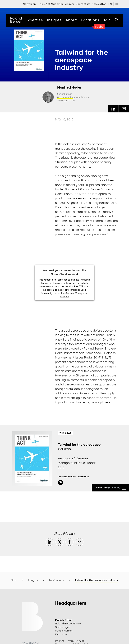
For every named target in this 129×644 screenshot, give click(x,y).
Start (14, 580)
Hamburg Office (65, 97)
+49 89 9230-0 (75, 641)
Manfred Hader (69, 87)
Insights (33, 580)
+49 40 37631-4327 (66, 101)
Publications (56, 580)
